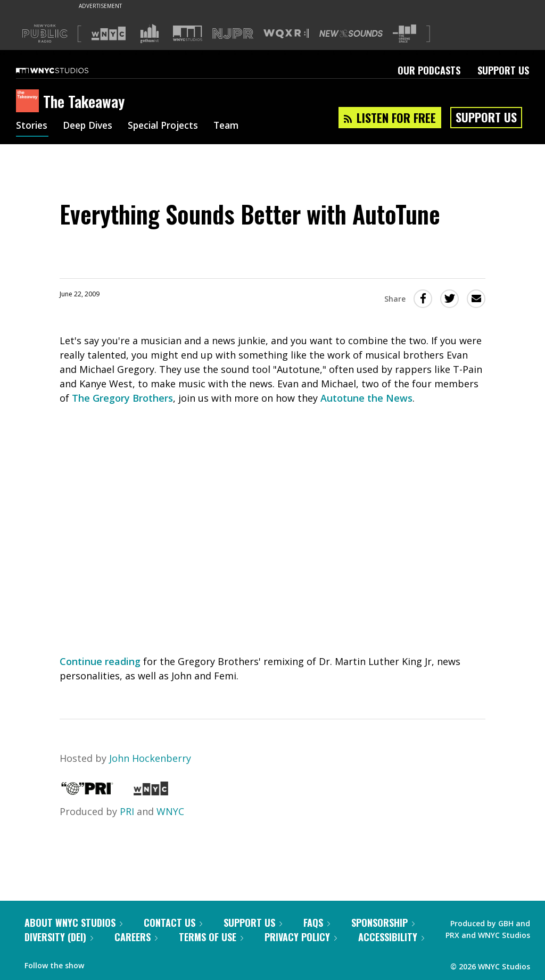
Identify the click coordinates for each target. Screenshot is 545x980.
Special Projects (169, 127)
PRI (127, 811)
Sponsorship (383, 923)
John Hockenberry (150, 758)
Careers (136, 937)
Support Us (503, 70)
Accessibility (391, 937)
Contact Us (173, 923)
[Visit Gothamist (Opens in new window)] (150, 34)
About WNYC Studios (73, 923)
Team (235, 127)
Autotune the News (366, 398)
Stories (32, 127)
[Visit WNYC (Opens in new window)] (109, 34)
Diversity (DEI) (59, 937)
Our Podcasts (429, 70)
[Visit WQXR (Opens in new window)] (286, 34)
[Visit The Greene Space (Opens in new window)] (404, 34)
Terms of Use (211, 937)
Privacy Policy (301, 937)
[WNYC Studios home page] (65, 70)
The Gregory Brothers (122, 398)
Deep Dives (90, 127)
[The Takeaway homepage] (30, 102)
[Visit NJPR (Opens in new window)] (233, 34)
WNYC (170, 811)
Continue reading (100, 661)
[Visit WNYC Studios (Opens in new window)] (188, 33)
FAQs (317, 923)
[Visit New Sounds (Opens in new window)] (351, 34)
